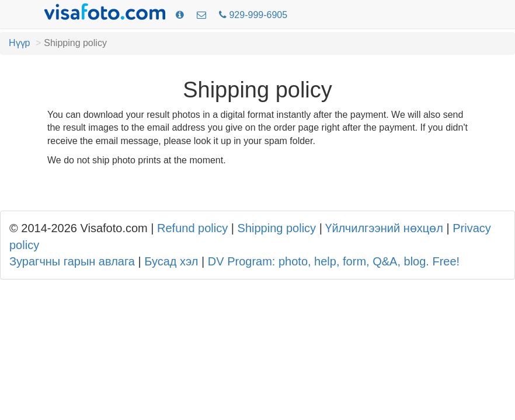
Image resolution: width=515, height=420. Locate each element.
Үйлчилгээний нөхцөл (384, 228)
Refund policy (192, 228)
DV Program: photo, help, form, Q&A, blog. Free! (334, 261)
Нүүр (19, 43)
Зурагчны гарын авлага (72, 261)
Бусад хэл (171, 261)
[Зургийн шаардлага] (180, 15)
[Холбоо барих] (201, 15)
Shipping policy (277, 228)
